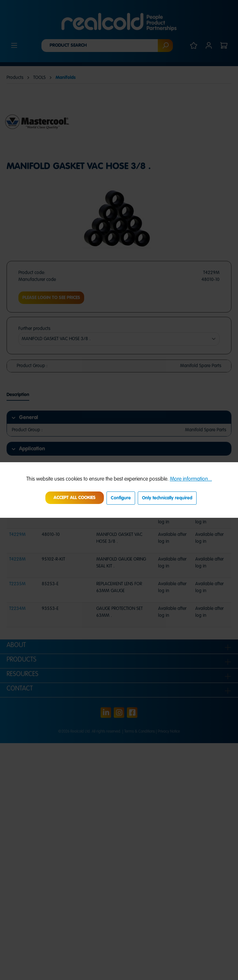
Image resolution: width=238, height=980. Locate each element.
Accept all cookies (75, 498)
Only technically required (167, 498)
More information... (191, 479)
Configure (121, 498)
